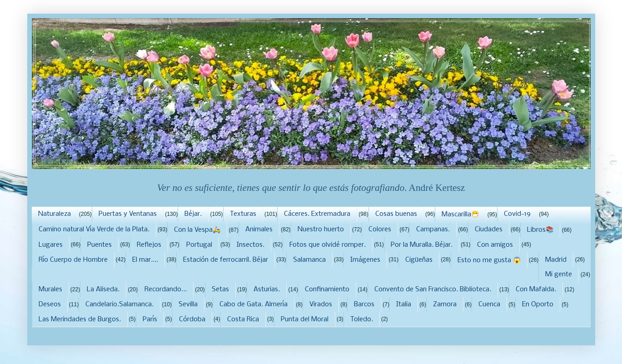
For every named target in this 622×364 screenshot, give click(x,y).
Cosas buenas (396, 214)
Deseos (50, 304)
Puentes (100, 245)
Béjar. (193, 214)
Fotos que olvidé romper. (328, 245)
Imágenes (365, 260)
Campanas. (433, 229)
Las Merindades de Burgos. (80, 319)
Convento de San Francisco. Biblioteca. (433, 289)
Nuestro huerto (321, 229)
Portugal (199, 245)
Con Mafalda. (536, 289)
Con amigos (495, 245)
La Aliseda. (103, 289)
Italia (404, 304)
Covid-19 (517, 214)
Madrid (556, 260)
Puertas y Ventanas (128, 214)
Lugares (51, 245)
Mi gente (559, 274)
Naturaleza (55, 214)
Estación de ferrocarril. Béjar (226, 260)
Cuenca (489, 304)
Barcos (364, 304)
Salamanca (309, 260)
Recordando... (166, 289)
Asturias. (267, 289)
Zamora (445, 304)
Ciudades (489, 229)
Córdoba (192, 319)
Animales (259, 229)
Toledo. (362, 319)
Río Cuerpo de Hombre (73, 260)
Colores (380, 229)
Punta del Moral (305, 319)
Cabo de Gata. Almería (254, 304)
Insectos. (251, 245)
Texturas (243, 214)
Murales (50, 289)
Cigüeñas (419, 260)
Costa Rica (243, 319)
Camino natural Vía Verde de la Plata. (94, 229)
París (150, 319)
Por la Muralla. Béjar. (422, 245)
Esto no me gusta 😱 (489, 260)
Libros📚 (540, 230)
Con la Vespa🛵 (197, 230)
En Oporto (538, 304)
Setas (220, 289)
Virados (321, 304)
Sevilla (188, 304)
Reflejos (149, 245)
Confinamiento (327, 289)
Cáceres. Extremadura (317, 214)
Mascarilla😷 (460, 214)
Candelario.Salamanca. (119, 304)
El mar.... (145, 260)
